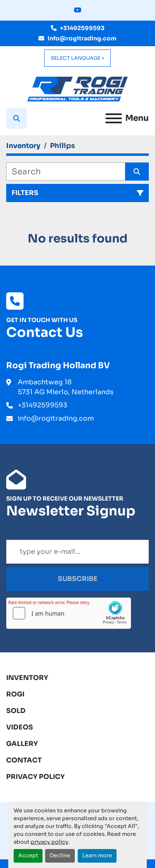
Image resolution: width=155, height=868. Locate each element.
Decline (60, 856)
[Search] (66, 172)
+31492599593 (82, 28)
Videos (20, 727)
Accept (28, 856)
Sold (16, 711)
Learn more (97, 856)
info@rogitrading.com (82, 38)
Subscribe (78, 579)
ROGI (15, 694)
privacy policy (49, 842)
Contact (24, 760)
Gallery (22, 744)
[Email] (77, 552)
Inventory (27, 678)
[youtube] (78, 10)
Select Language (76, 58)
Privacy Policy (36, 777)
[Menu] (114, 118)
